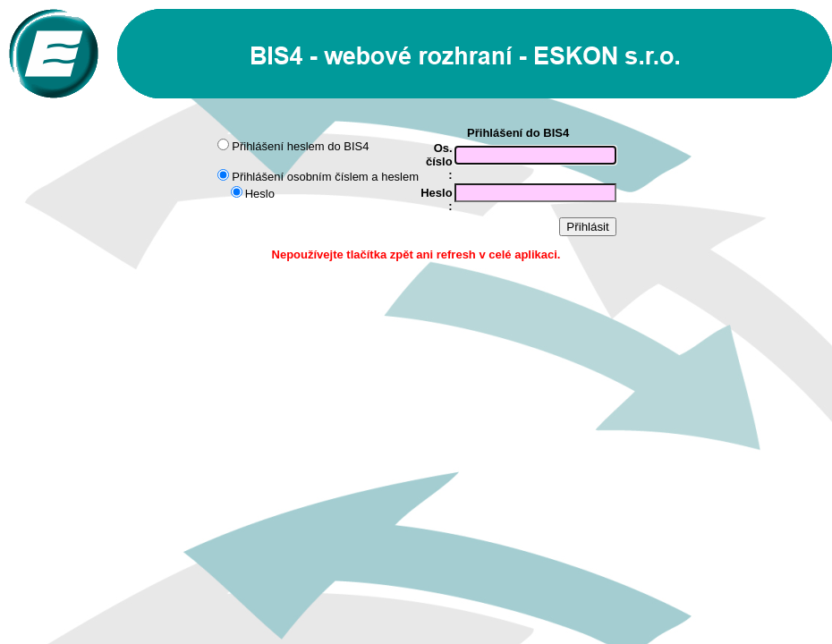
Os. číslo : (439, 161)
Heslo (260, 194)
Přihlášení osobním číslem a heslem (325, 177)
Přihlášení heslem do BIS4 (300, 146)
